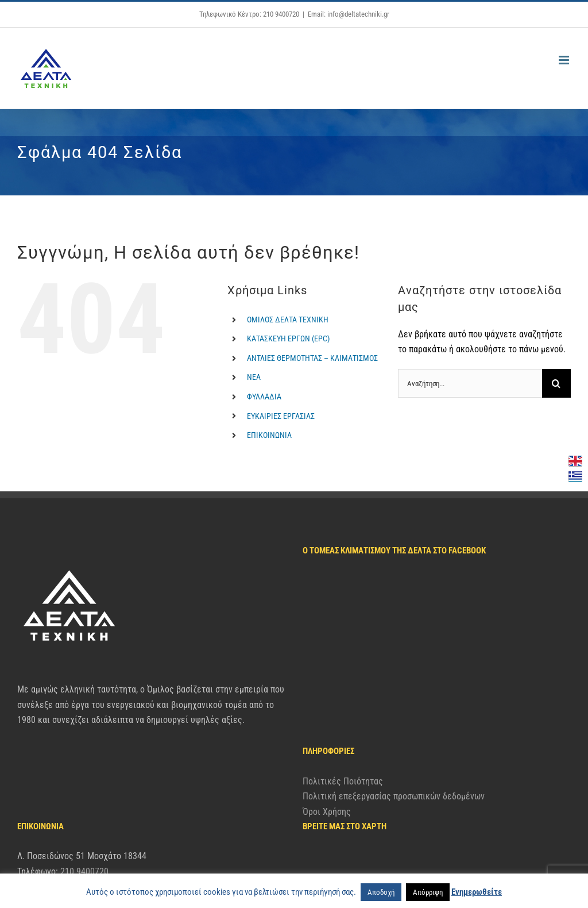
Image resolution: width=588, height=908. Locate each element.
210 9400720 (84, 801)
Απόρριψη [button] (428, 892)
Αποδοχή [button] (381, 892)
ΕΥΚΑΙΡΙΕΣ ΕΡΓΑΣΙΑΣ (281, 416)
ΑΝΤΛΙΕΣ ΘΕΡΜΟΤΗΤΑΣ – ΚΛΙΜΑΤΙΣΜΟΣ (312, 358)
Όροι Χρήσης (327, 684)
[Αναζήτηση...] (470, 383)
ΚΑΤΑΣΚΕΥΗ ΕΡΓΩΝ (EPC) (288, 338)
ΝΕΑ (254, 377)
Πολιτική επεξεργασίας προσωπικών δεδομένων (394, 669)
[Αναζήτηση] (556, 383)
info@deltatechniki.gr (82, 817)
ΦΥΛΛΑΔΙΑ (264, 397)
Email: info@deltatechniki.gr (349, 14)
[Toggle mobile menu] (565, 60)
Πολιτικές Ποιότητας (343, 654)
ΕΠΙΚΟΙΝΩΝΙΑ (269, 435)
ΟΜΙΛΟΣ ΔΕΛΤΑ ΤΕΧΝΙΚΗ (288, 320)
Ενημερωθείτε (477, 892)
